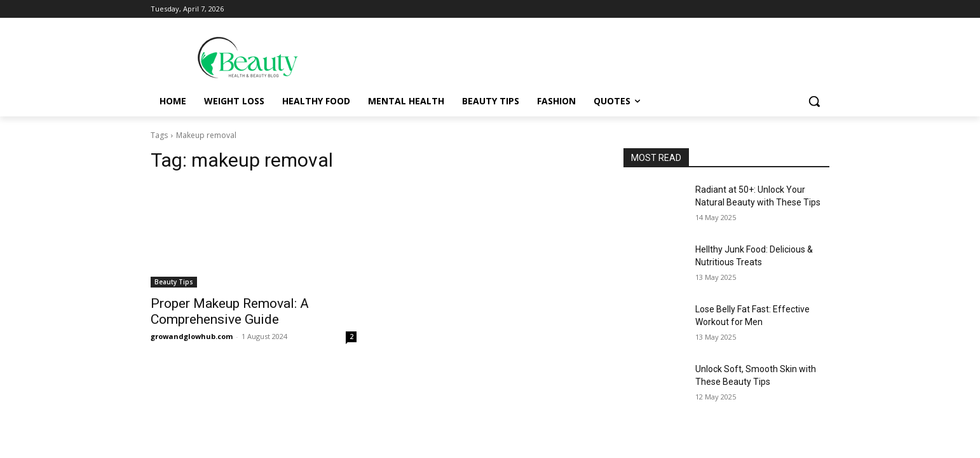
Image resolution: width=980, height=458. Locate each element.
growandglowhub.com (192, 336)
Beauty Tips (174, 282)
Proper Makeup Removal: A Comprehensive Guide (230, 311)
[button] (814, 101)
